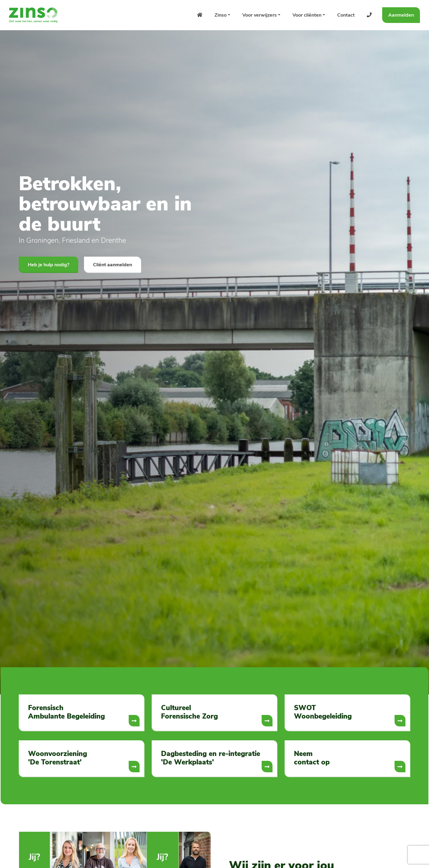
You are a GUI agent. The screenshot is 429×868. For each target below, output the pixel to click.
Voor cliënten (307, 15)
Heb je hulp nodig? (48, 265)
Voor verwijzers (260, 15)
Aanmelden (401, 15)
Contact (346, 15)
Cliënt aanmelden (113, 265)
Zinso (221, 15)
